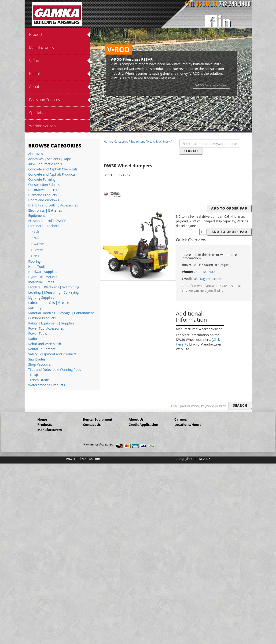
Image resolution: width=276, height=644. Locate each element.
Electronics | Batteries (45, 210)
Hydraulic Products (43, 277)
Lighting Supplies (41, 297)
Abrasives (36, 154)
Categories (121, 142)
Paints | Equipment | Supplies (51, 323)
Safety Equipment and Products (52, 354)
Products (45, 425)
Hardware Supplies (43, 272)
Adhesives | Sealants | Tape (50, 159)
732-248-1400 (235, 4)
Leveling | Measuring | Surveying (54, 292)
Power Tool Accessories (46, 328)
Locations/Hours (188, 425)
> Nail (35, 256)
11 (190, 128)
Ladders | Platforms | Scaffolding (54, 287)
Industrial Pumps (41, 282)
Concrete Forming (42, 179)
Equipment (37, 215)
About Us (136, 419)
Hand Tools (37, 267)
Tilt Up (33, 375)
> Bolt (35, 232)
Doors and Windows (44, 200)
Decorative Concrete (44, 190)
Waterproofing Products (47, 385)
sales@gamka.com (206, 279)
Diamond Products (43, 195)
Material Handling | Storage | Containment (61, 313)
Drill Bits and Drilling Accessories (53, 205)
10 (185, 128)
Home (108, 142)
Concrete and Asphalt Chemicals (53, 169)
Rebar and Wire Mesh (45, 344)
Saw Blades (37, 359)
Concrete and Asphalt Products (52, 174)
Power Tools (38, 333)
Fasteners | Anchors (44, 226)
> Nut (35, 238)
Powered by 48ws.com (83, 459)
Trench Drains (39, 380)
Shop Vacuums (40, 364)
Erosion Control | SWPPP (47, 221)
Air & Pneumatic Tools (45, 164)
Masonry (35, 308)
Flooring (35, 261)
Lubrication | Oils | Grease (49, 303)
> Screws (37, 250)
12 (194, 128)
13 (199, 128)
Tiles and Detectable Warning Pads (55, 370)
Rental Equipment (42, 349)
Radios (33, 339)
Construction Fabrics (44, 185)
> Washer (38, 244)
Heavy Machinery (158, 142)
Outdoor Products (42, 318)
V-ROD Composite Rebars (212, 85)
